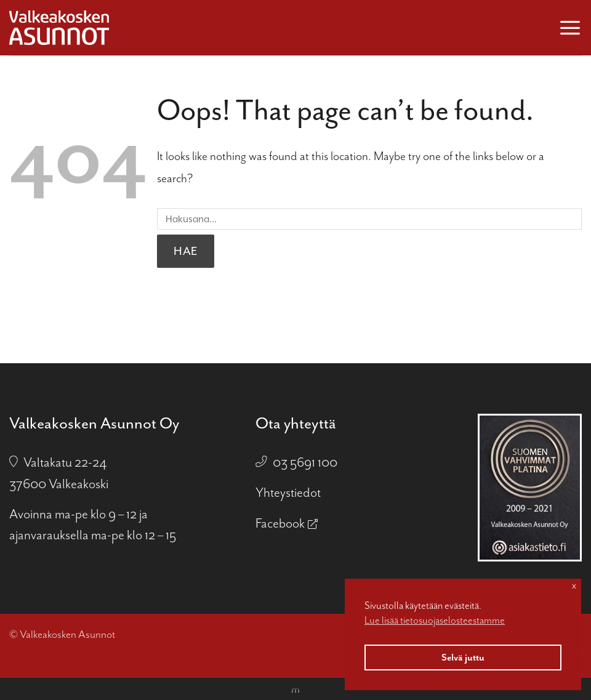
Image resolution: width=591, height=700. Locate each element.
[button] (570, 28)
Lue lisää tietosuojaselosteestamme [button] (435, 620)
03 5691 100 (305, 462)
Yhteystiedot (288, 493)
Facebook (280, 523)
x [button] (574, 585)
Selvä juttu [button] (463, 658)
